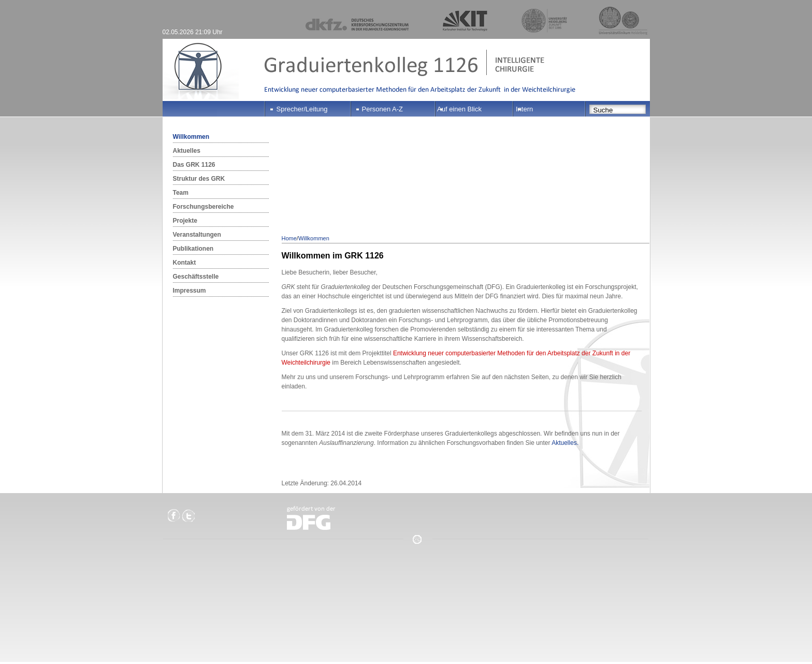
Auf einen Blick (459, 109)
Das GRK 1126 (194, 165)
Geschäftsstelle (196, 277)
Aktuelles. (565, 443)
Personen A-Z (383, 109)
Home (289, 238)
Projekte (185, 221)
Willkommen (191, 137)
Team (181, 193)
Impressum (190, 291)
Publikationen (193, 249)
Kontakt (185, 263)
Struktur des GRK (199, 179)
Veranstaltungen (197, 235)
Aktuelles (187, 151)
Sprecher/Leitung (302, 109)
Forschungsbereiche (204, 207)
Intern (524, 109)
